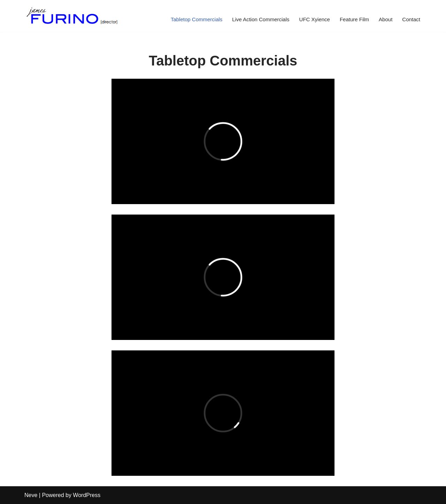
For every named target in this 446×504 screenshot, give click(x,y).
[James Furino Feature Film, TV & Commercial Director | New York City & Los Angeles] (72, 16)
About (386, 19)
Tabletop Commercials (197, 19)
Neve (31, 495)
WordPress (87, 495)
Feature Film (354, 19)
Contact (411, 19)
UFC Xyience (315, 19)
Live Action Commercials (261, 19)
